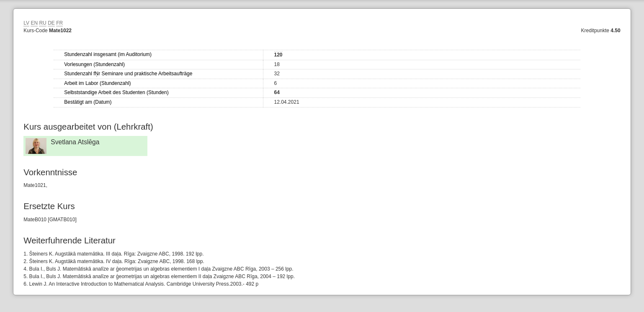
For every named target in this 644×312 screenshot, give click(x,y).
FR (59, 23)
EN (34, 23)
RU (43, 23)
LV (26, 23)
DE (51, 23)
